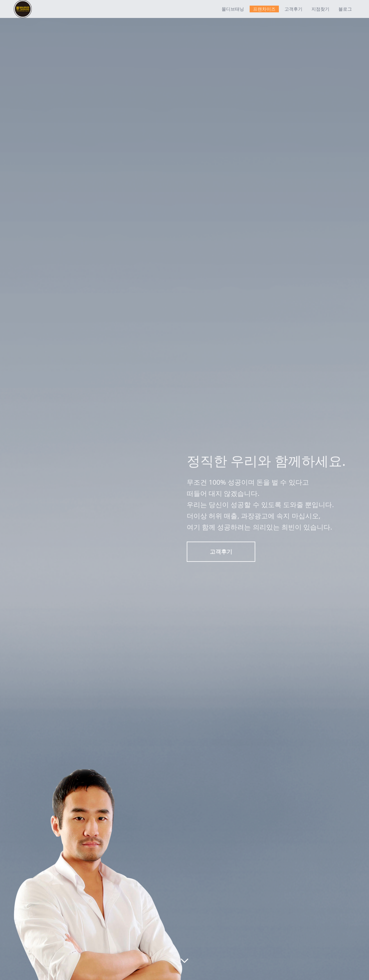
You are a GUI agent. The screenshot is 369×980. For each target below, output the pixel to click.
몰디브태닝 (233, 9)
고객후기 (293, 9)
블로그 (345, 9)
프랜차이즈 (264, 9)
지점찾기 (320, 9)
